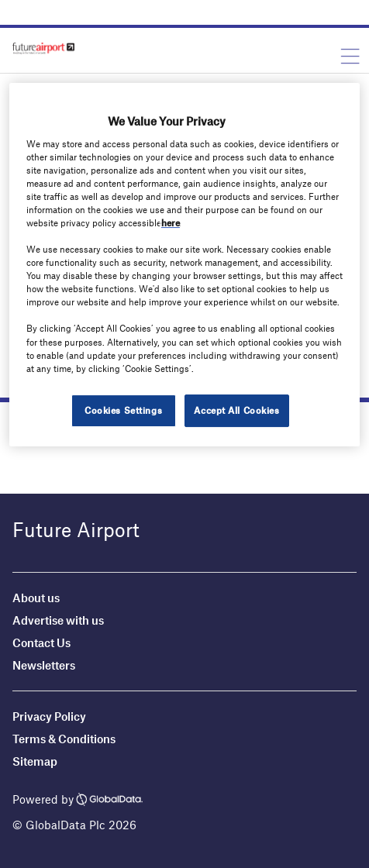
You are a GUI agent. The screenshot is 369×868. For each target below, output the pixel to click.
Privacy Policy (49, 716)
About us (36, 598)
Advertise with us (58, 620)
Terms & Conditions (64, 739)
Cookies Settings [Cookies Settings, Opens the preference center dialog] (123, 410)
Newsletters (44, 665)
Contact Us (41, 642)
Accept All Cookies (236, 410)
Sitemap (35, 761)
